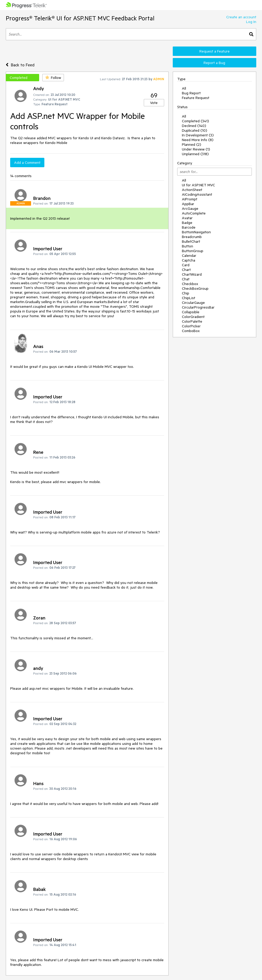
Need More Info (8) (198, 140)
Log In (251, 22)
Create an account (241, 17)
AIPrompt (190, 199)
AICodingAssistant (197, 194)
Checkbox (190, 284)
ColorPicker (191, 326)
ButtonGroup (193, 251)
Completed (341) (195, 121)
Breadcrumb (192, 237)
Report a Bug (214, 63)
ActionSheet (192, 190)
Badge (187, 223)
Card (186, 265)
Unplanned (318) (195, 154)
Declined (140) (194, 126)
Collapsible (191, 312)
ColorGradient (193, 317)
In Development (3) (198, 135)
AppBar (188, 204)
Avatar (187, 218)
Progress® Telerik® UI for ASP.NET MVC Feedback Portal (80, 18)
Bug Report (191, 93)
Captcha (189, 260)
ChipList (189, 298)
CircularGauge (193, 303)
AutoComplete (194, 213)
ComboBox (191, 331)
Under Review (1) (196, 149)
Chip (186, 293)
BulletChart (191, 241)
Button (187, 246)
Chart (186, 270)
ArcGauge (190, 208)
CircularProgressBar (198, 307)
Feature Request (196, 98)
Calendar (189, 256)
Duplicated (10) (195, 130)
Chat (186, 279)
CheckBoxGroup (195, 288)
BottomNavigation (196, 232)
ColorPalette (192, 321)
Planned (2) (192, 144)
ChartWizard (192, 274)
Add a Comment (27, 163)
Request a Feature (215, 51)
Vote (154, 103)
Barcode (189, 227)
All (184, 88)
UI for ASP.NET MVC (198, 185)
